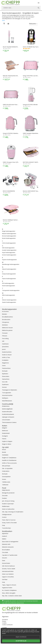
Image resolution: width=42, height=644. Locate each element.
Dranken (4, 498)
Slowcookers (6, 376)
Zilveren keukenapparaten (9, 300)
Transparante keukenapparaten (11, 290)
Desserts (5, 558)
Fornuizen (5, 333)
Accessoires (5, 311)
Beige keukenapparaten (9, 231)
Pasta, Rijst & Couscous (9, 520)
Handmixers (5, 344)
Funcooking (5, 338)
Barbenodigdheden (7, 409)
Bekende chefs (6, 544)
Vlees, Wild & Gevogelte (9, 593)
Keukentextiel (6, 433)
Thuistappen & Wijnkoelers (10, 390)
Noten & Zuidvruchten (8, 509)
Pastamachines (6, 368)
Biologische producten (8, 493)
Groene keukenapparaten (9, 255)
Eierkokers (5, 325)
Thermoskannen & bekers (9, 422)
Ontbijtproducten (7, 514)
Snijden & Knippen (7, 441)
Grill (3, 341)
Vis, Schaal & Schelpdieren (9, 590)
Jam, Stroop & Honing (8, 501)
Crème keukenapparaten (9, 243)
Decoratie (5, 496)
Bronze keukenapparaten (9, 236)
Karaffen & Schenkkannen (9, 460)
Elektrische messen (7, 328)
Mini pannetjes (6, 466)
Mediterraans (6, 506)
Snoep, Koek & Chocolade (9, 523)
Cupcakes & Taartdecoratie (10, 555)
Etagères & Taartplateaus (9, 458)
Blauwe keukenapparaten (9, 234)
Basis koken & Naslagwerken (10, 542)
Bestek (4, 452)
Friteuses (5, 336)
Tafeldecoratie (6, 482)
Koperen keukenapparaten (9, 260)
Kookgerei (5, 436)
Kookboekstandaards (8, 414)
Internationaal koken (8, 571)
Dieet (4, 561)
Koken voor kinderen (8, 574)
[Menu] (39, 3)
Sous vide (5, 382)
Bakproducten (6, 490)
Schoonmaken (6, 420)
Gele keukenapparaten (8, 248)
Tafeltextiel (5, 485)
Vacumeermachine (7, 395)
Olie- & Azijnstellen (7, 468)
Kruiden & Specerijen (8, 504)
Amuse (4, 449)
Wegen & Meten (7, 444)
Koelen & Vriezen (7, 355)
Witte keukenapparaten (9, 295)
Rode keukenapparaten (9, 286)
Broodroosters (6, 320)
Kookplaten (5, 360)
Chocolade (5, 552)
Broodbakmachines (7, 317)
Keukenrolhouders (7, 412)
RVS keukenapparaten (8, 283)
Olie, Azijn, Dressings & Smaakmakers (13, 512)
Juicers (4, 349)
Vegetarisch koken (7, 588)
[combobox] (21, 8)
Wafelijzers (5, 398)
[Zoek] (39, 8)
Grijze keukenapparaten (9, 252)
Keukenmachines (7, 352)
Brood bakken (6, 550)
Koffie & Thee (6, 357)
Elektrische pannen (7, 330)
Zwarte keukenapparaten (9, 302)
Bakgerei (5, 428)
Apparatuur (5, 533)
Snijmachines (6, 379)
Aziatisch (5, 536)
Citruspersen (6, 322)
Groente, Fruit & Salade (9, 569)
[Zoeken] (19, 8)
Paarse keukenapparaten (9, 279)
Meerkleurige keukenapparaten (11, 264)
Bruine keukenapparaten (9, 238)
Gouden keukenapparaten (9, 250)
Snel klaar (5, 579)
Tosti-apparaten (7, 393)
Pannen (4, 439)
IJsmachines (5, 347)
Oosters (4, 517)
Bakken (4, 539)
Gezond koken (6, 563)
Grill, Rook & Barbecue (8, 566)
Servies (4, 479)
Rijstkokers (5, 374)
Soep (3, 525)
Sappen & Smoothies (8, 577)
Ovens (4, 366)
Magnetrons (5, 363)
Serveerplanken (6, 477)
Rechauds (5, 371)
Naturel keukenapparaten (9, 269)
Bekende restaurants (8, 547)
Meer (4, 20)
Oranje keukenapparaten (9, 274)
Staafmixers (5, 384)
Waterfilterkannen (7, 401)
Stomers (4, 387)
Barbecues (5, 431)
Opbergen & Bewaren (8, 417)
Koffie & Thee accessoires (9, 463)
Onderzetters (6, 471)
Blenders (5, 314)
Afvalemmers (6, 406)
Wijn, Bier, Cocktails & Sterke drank (12, 596)
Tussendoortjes (6, 528)
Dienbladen (5, 455)
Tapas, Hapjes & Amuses (9, 585)
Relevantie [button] (32, 24)
